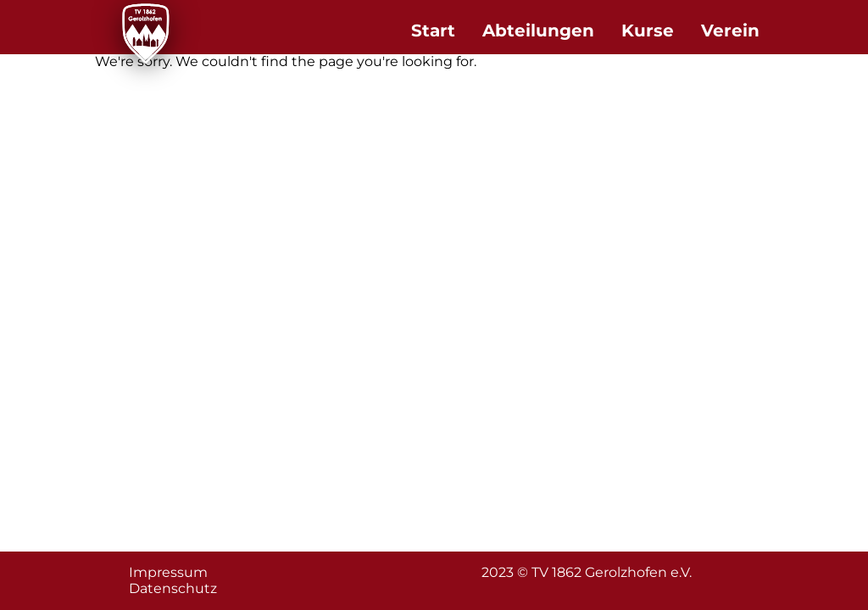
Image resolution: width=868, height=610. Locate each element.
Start (433, 30)
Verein (730, 30)
